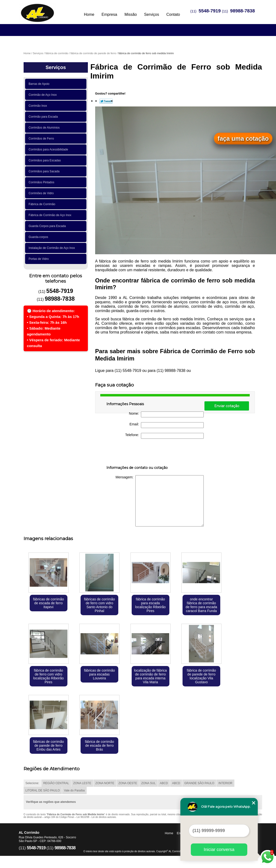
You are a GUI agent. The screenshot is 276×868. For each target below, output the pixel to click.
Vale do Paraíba (74, 790)
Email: (167, 425)
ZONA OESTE (128, 783)
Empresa (109, 14)
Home (89, 14)
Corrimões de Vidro (42, 193)
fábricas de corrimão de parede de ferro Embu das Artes (49, 745)
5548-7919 (210, 11)
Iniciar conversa (219, 850)
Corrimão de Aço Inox (44, 95)
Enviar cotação (227, 406)
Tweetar (106, 101)
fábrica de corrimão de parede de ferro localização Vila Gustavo (202, 676)
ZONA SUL (148, 783)
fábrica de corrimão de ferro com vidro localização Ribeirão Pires (48, 676)
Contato (173, 14)
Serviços (152, 14)
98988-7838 (243, 11)
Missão (131, 14)
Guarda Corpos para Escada (48, 226)
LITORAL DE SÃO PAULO (43, 790)
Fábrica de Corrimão (43, 204)
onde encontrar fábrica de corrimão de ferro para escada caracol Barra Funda (201, 605)
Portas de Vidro (40, 259)
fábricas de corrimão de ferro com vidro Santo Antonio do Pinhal (99, 605)
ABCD (164, 783)
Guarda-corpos (39, 237)
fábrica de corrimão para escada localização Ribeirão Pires (150, 605)
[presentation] (137, 453)
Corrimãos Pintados (42, 182)
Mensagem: (160, 501)
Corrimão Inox (39, 106)
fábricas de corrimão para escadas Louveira (99, 674)
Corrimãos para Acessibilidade (49, 149)
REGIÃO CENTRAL (56, 783)
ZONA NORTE (105, 783)
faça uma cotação (243, 139)
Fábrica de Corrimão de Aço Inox (51, 215)
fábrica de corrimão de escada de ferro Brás (100, 745)
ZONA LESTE (82, 783)
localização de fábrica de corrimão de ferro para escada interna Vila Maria (151, 676)
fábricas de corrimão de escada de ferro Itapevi (49, 603)
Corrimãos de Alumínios (45, 128)
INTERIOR (225, 783)
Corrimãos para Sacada (45, 171)
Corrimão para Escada (44, 117)
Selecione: (32, 783)
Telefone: (164, 436)
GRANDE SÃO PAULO (199, 783)
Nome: (166, 414)
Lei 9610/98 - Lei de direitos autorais (96, 817)
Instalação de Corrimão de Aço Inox (53, 248)
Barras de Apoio (40, 84)
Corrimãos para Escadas (46, 160)
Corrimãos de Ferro (42, 139)
